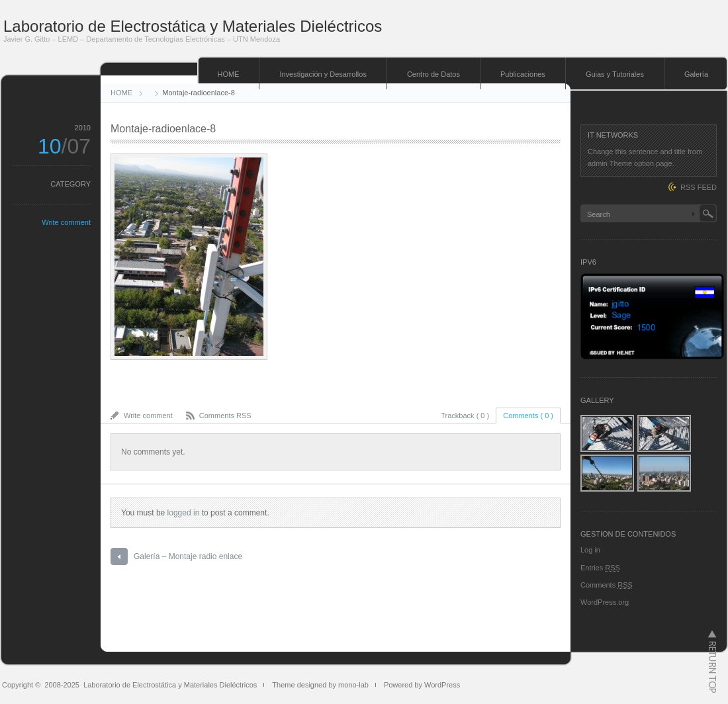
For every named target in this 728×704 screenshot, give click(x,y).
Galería (696, 74)
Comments (607, 585)
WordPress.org (605, 602)
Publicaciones (523, 74)
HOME (228, 74)
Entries (600, 568)
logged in (184, 513)
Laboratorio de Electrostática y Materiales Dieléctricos (193, 26)
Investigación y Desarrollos (323, 74)
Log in (590, 550)
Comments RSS (225, 416)
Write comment (66, 222)
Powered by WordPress (422, 685)
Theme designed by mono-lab (320, 685)
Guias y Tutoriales (615, 74)
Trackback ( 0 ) (465, 416)
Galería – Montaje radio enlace (188, 556)
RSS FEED (699, 187)
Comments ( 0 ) (528, 416)
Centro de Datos (433, 74)
